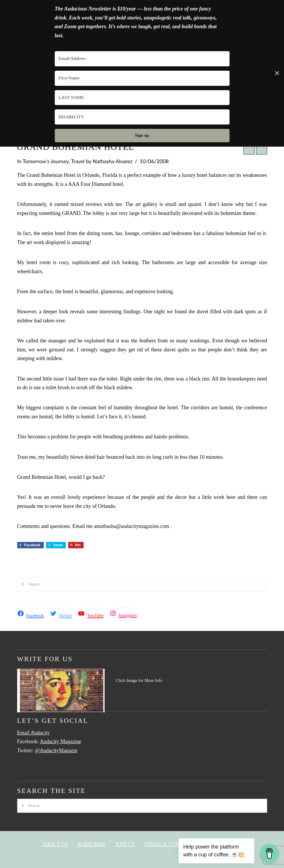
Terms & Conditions (172, 844)
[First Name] (142, 78)
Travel (78, 161)
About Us (55, 844)
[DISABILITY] (142, 117)
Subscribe (92, 844)
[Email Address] (142, 59)
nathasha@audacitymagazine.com (133, 526)
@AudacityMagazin (56, 750)
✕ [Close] (277, 73)
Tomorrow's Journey (46, 161)
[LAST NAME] (142, 98)
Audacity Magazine (60, 741)
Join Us (125, 844)
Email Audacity (33, 733)
